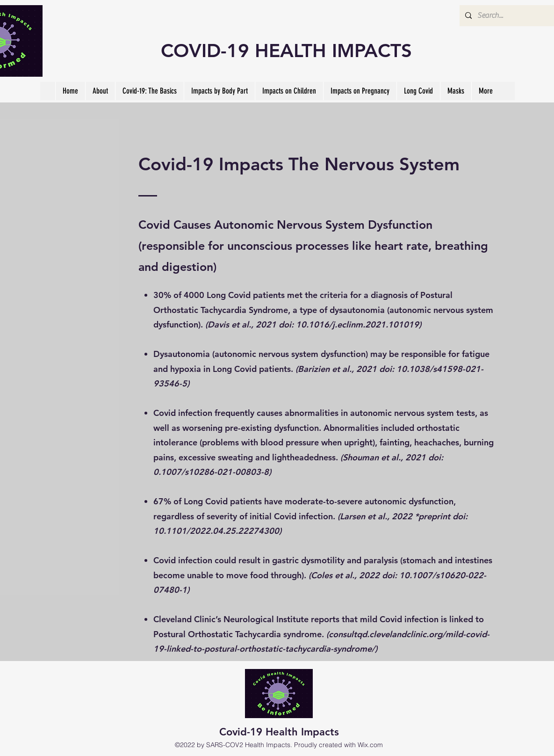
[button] (149, 91)
